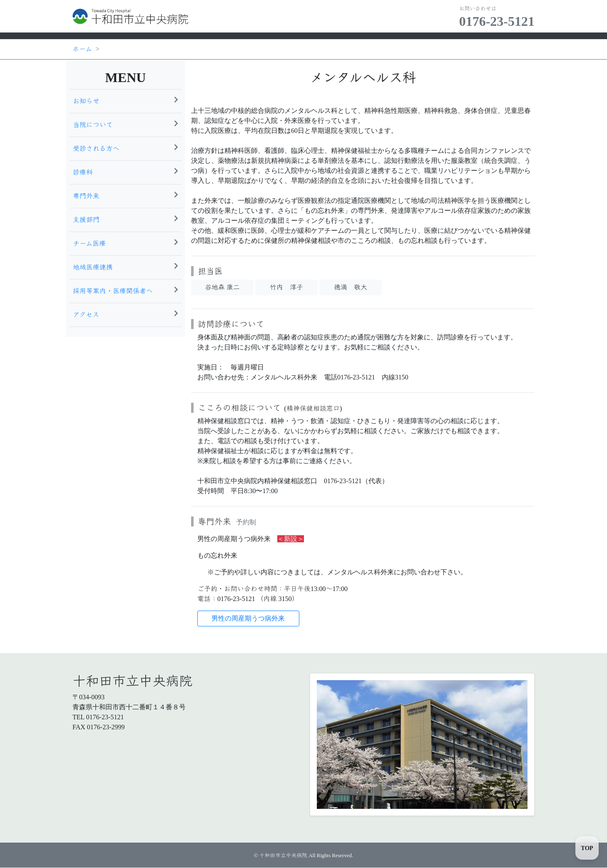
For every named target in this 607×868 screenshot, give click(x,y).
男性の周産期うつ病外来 (248, 618)
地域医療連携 (126, 267)
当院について (126, 124)
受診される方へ (126, 148)
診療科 (126, 172)
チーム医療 (126, 243)
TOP (587, 848)
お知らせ (126, 100)
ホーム (82, 49)
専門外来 (126, 195)
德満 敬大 (351, 287)
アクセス (126, 314)
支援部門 (126, 219)
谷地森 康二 (222, 287)
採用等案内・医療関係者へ (126, 290)
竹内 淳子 (286, 287)
